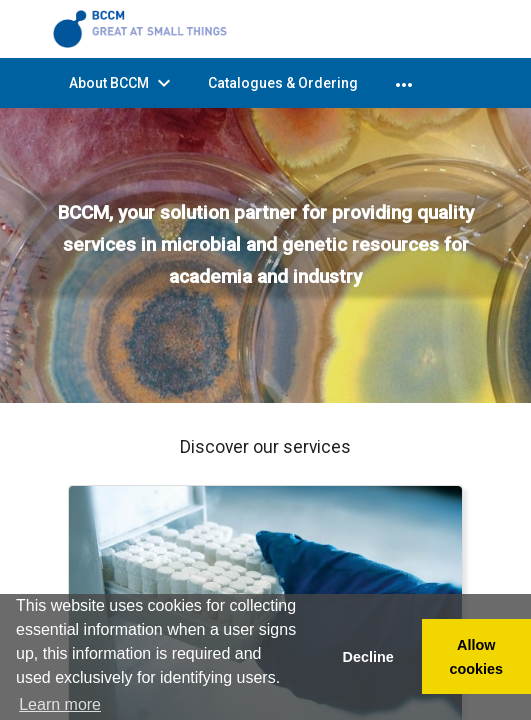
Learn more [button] (60, 704)
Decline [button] (367, 657)
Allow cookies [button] (477, 657)
